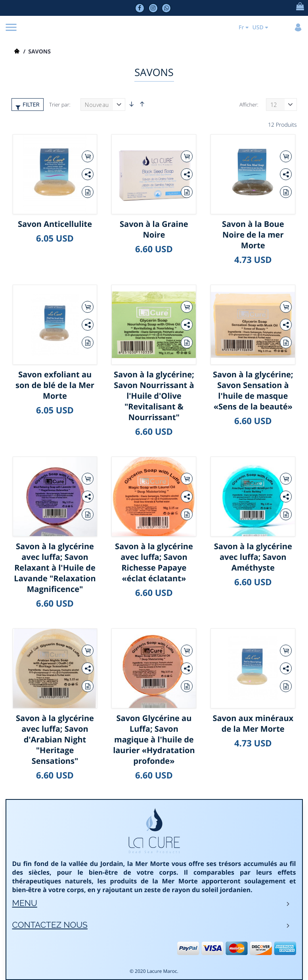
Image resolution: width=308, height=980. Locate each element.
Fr (240, 28)
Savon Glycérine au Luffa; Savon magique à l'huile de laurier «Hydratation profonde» (154, 739)
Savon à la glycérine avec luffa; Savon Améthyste (253, 557)
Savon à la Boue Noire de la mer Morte (253, 235)
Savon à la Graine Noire (154, 229)
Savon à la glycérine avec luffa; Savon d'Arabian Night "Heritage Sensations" (55, 739)
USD (256, 28)
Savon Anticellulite (55, 224)
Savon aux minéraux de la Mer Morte (253, 723)
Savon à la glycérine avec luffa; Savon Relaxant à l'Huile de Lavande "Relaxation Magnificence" (55, 568)
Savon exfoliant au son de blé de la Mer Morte (55, 385)
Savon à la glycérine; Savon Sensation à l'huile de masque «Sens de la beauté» (253, 390)
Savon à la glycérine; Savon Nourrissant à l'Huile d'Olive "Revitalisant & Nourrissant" (154, 396)
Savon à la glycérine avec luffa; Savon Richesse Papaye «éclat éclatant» (154, 562)
